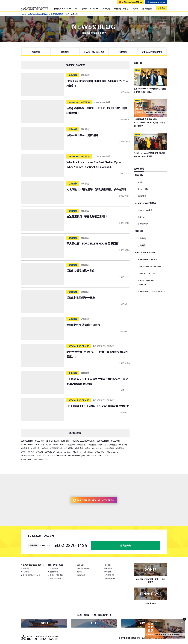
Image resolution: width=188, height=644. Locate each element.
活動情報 (123, 52)
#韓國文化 (25, 448)
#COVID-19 (50, 452)
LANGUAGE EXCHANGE (149, 266)
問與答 (135, 9)
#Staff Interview (28, 455)
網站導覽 (108, 572)
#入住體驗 (69, 448)
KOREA (44, 623)
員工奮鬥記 (143, 224)
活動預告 (142, 238)
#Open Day (100, 452)
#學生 (23, 452)
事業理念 (26, 568)
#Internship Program (77, 455)
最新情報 (65, 52)
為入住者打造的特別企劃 (32, 575)
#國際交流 (92, 445)
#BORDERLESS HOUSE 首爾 (108, 441)
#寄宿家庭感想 (56, 448)
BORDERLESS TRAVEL (148, 259)
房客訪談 (142, 217)
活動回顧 (142, 245)
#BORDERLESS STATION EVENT (35, 459)
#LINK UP (40, 455)
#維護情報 (81, 445)
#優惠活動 (71, 445)
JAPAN (94, 623)
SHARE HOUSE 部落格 (94, 52)
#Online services (64, 452)
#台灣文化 (36, 448)
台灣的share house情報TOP (39, 14)
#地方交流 (102, 445)
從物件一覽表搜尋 (56, 575)
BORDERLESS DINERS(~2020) (152, 291)
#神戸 (62, 445)
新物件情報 (143, 189)
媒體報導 (142, 196)
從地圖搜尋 (54, 572)
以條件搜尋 (54, 568)
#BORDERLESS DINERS (56, 455)
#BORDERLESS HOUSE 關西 (58, 441)
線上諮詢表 (147, 9)
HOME (24, 14)
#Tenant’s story (113, 452)
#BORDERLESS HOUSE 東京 (33, 441)
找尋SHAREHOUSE (90, 9)
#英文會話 (79, 448)
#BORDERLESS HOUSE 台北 (33, 445)
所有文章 (36, 52)
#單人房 (40, 452)
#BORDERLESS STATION (98, 455)
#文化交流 (113, 445)
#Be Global (89, 452)
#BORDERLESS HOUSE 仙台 (83, 441)
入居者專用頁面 (110, 578)
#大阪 (49, 445)
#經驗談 (45, 448)
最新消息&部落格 (121, 9)
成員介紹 (26, 572)
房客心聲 (106, 9)
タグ (68, 14)
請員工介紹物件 (56, 578)
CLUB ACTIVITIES (146, 273)
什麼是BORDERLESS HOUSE (66, 9)
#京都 (55, 445)
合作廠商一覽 (109, 575)
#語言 (88, 448)
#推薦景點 (120, 448)
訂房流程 (161, 8)
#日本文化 (123, 445)
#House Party (98, 448)
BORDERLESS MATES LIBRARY (148, 282)
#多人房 (31, 452)
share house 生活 (145, 210)
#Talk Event (77, 452)
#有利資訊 (110, 448)
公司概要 (108, 565)
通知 (140, 182)
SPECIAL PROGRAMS (152, 52)
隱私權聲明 (108, 568)
